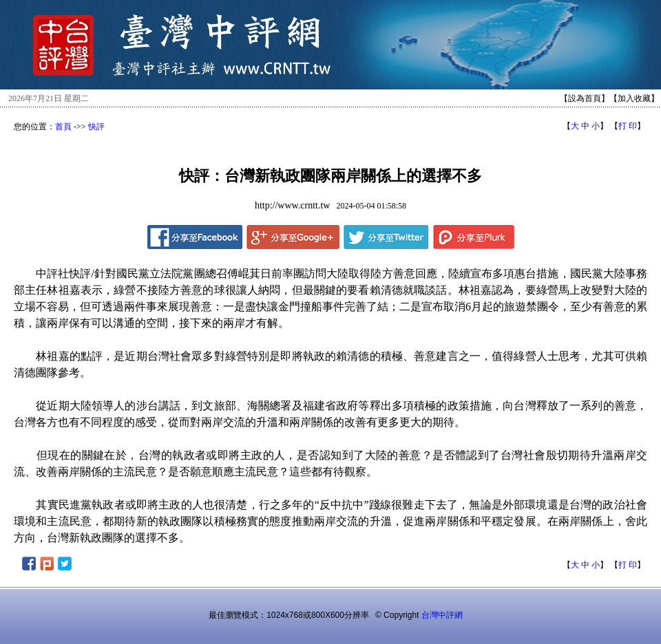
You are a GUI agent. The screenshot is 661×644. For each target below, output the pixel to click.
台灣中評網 (442, 615)
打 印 (628, 126)
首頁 (63, 127)
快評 (96, 127)
